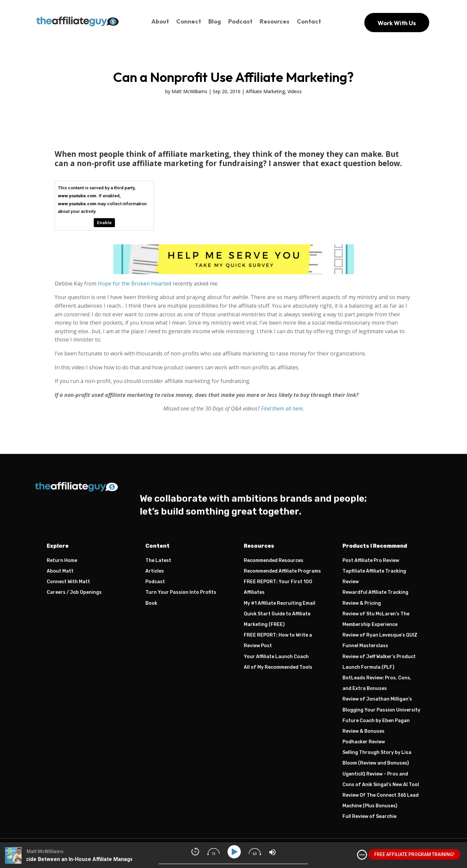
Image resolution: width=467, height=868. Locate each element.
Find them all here (282, 408)
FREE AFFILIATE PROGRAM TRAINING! (414, 854)
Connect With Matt (68, 582)
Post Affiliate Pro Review (371, 560)
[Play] (235, 852)
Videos (295, 91)
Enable (104, 222)
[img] (362, 855)
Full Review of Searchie (369, 816)
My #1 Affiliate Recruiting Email (280, 603)
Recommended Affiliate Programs (282, 571)
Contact (309, 21)
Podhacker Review (364, 742)
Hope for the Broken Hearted (134, 283)
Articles (155, 571)
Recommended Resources (274, 560)
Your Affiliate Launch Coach (276, 657)
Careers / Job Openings (74, 592)
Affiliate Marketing (265, 91)
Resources (275, 21)
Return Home (62, 560)
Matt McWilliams (189, 91)
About (160, 21)
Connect (189, 21)
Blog (215, 21)
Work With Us (397, 23)
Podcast (240, 21)
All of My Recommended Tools (278, 667)
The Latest (158, 560)
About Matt (60, 571)
